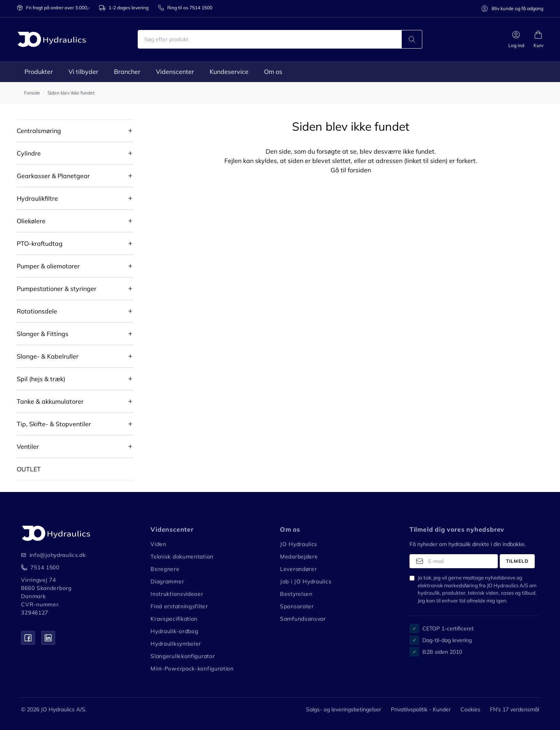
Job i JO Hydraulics (306, 581)
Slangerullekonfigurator (183, 656)
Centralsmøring (39, 131)
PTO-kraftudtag (40, 243)
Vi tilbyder (83, 72)
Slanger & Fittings (43, 334)
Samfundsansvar (303, 619)
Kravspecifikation (174, 619)
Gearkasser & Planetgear (53, 176)
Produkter (39, 72)
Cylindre (29, 153)
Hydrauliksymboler (176, 644)
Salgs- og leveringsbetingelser (344, 709)
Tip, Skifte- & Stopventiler (54, 424)
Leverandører (298, 569)
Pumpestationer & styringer (57, 289)
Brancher (127, 72)
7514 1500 (45, 567)
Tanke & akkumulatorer (50, 401)
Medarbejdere (299, 557)
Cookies (470, 709)
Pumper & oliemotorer (48, 266)
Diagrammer (167, 581)
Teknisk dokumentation (182, 557)
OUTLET (29, 469)
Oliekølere (31, 221)
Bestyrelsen (296, 594)
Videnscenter (175, 72)
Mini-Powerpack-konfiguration (192, 669)
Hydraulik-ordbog (174, 631)
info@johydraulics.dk (53, 555)
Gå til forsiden (351, 170)
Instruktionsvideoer (177, 594)
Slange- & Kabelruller (48, 356)
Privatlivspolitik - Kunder (421, 709)
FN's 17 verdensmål (514, 709)
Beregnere (165, 569)
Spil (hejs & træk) (41, 379)
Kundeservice (229, 72)
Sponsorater (297, 606)
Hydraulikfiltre (37, 198)
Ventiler (28, 446)
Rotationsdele (37, 311)
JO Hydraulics (299, 544)
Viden (158, 544)
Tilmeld (517, 561)
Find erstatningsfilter (179, 606)
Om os (273, 72)
